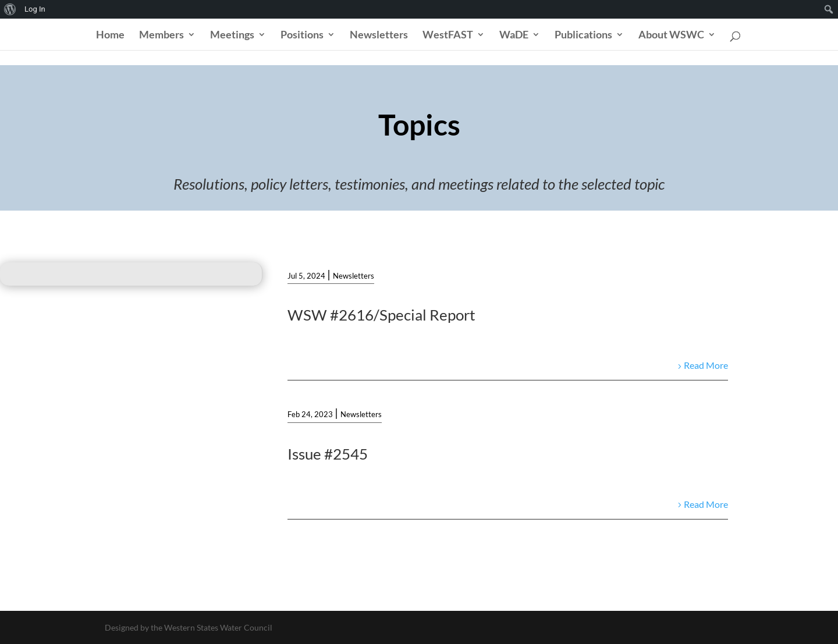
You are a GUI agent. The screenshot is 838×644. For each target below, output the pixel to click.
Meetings (232, 35)
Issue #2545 (328, 454)
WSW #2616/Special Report (381, 315)
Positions (302, 35)
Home (110, 35)
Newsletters (379, 35)
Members (161, 35)
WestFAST (448, 35)
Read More (706, 365)
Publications (583, 35)
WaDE (514, 35)
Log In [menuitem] (35, 9)
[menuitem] (10, 9)
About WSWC (671, 35)
